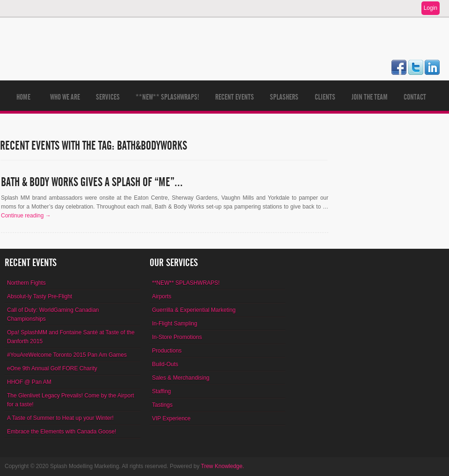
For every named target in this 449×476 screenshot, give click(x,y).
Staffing (161, 391)
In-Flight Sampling (175, 324)
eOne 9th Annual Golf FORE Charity (52, 368)
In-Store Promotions (177, 337)
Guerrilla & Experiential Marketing (194, 310)
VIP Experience (171, 418)
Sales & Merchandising (181, 378)
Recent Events (235, 97)
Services (108, 97)
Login (431, 8)
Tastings (162, 405)
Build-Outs (165, 364)
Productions (167, 351)
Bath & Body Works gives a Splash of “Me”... (92, 182)
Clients (325, 97)
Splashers (284, 97)
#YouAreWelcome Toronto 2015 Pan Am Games (67, 355)
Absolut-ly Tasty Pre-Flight (40, 296)
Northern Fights (26, 283)
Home (23, 97)
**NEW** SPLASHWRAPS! (167, 97)
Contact (415, 97)
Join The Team (370, 97)
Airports (162, 296)
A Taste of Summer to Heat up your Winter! (60, 418)
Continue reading (26, 216)
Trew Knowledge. (223, 466)
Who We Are (65, 97)
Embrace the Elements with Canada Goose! (62, 432)
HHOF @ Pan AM (29, 382)
